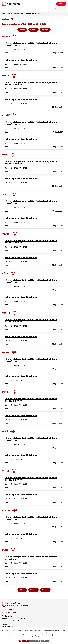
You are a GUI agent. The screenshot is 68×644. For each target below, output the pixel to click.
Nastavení (46, 641)
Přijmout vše (23, 641)
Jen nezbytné (35, 641)
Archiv (10, 14)
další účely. (44, 632)
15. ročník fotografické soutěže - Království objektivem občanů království (31, 44)
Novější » (46, 30)
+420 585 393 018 (11, 610)
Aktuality (60, 53)
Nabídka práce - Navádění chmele (21, 60)
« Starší (22, 30)
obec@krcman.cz (11, 613)
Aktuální (33, 30)
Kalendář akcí (19, 14)
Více (7, 53)
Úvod (3, 14)
